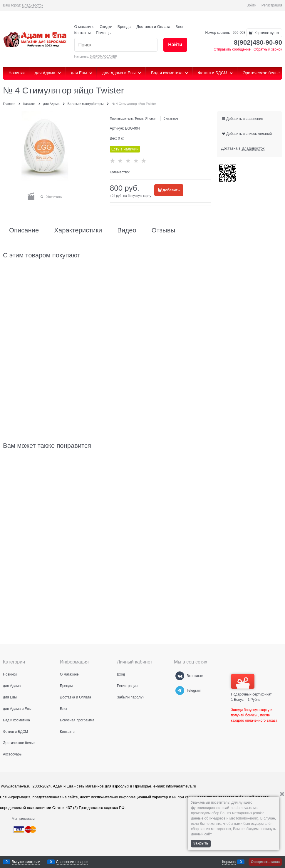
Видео (127, 230)
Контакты (83, 33)
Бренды (124, 27)
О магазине (84, 27)
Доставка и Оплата (153, 27)
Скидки (106, 27)
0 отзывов (171, 118)
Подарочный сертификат (251, 685)
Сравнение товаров (72, 862)
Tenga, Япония (145, 118)
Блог (180, 27)
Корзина (229, 862)
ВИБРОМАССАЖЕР (103, 57)
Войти (252, 5)
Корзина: (266, 33)
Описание (24, 230)
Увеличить (54, 197)
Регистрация (272, 5)
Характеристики (78, 230)
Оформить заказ (265, 862)
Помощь (103, 33)
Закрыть (201, 843)
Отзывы (164, 230)
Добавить (171, 190)
